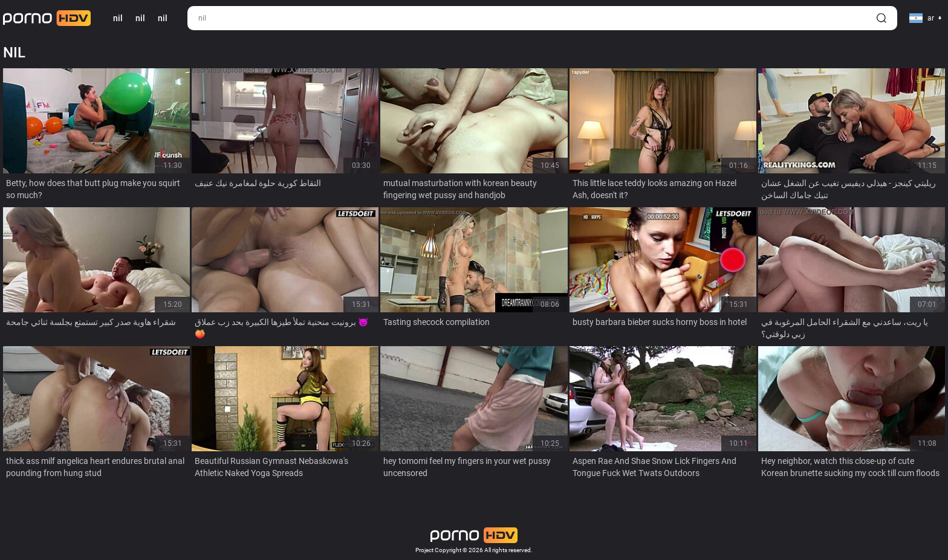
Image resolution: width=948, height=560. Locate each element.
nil (140, 18)
